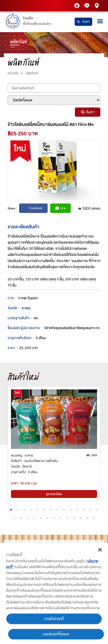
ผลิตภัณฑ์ (32, 73)
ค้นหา (83, 22)
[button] (11, 510)
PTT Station (77, 6)
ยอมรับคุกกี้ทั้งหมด (56, 634)
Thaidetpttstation (87, 6)
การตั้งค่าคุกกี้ (54, 619)
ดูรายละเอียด (54, 494)
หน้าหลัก (13, 73)
